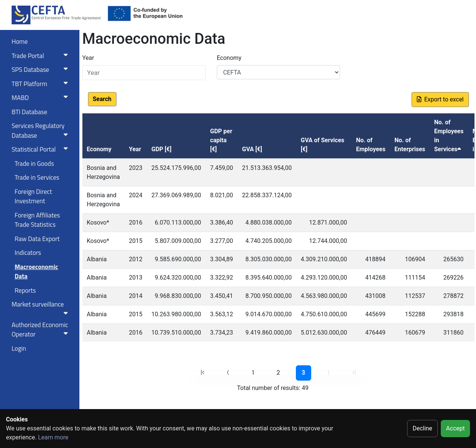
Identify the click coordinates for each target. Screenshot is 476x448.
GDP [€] (161, 149)
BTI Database (29, 112)
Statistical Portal (41, 149)
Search (102, 99)
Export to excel (440, 99)
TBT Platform (41, 84)
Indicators (28, 253)
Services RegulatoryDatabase (41, 131)
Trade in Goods (34, 164)
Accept (455, 428)
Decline (422, 428)
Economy (229, 58)
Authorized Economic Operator (41, 330)
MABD (41, 98)
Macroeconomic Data (36, 272)
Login (19, 348)
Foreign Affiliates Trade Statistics (37, 220)
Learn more (53, 437)
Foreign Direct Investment (33, 196)
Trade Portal (41, 56)
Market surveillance (41, 308)
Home (20, 42)
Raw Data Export (37, 239)
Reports (25, 290)
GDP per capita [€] (221, 140)
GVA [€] (252, 149)
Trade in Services (37, 177)
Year (88, 58)
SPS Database (41, 70)
